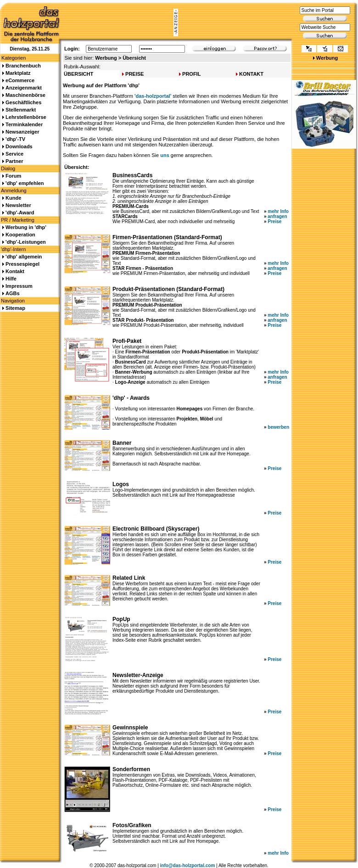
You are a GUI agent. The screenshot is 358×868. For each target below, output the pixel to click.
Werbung (327, 58)
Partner (14, 161)
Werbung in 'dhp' (26, 227)
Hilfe (11, 279)
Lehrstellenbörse (26, 117)
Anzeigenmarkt (24, 88)
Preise (274, 221)
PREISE (134, 74)
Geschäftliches (23, 102)
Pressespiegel (22, 264)
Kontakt (15, 271)
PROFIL (191, 74)
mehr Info (278, 211)
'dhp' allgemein (24, 257)
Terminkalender (24, 124)
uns (165, 155)
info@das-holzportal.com (188, 865)
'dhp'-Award (20, 213)
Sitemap (15, 308)
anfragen (277, 216)
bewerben (278, 427)
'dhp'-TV (15, 139)
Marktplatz (18, 73)
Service (14, 154)
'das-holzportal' (153, 96)
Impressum (19, 286)
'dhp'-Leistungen (26, 242)
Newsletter (18, 205)
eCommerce (20, 80)
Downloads (19, 146)
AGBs (13, 293)
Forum (13, 176)
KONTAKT (251, 74)
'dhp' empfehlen (25, 183)
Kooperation (20, 235)
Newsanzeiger (22, 132)
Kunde (13, 198)
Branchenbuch (23, 66)
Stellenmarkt (21, 110)
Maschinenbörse (25, 95)
